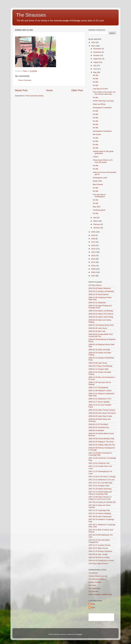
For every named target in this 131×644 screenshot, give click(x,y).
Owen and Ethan (99, 104)
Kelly (93, 604)
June (95, 69)
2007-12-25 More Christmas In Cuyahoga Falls (100, 454)
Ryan (93, 607)
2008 (93, 272)
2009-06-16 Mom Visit (97, 331)
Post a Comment (25, 80)
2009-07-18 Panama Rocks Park (101, 325)
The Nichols (93, 573)
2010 (93, 266)
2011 (93, 262)
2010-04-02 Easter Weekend (100, 288)
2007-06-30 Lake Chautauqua (100, 516)
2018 (93, 239)
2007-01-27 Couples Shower (100, 545)
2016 (93, 245)
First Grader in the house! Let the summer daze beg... (104, 93)
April (95, 218)
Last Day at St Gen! (100, 89)
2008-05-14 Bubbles (96, 430)
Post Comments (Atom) (35, 96)
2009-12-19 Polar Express (99, 294)
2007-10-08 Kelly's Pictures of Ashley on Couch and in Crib (100, 498)
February (97, 224)
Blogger (79, 634)
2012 (93, 259)
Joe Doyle (92, 585)
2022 (93, 42)
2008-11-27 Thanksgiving (98, 387)
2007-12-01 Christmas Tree (99, 463)
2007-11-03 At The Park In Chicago (102, 477)
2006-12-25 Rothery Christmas (100, 551)
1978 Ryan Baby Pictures (98, 564)
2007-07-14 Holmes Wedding (100, 513)
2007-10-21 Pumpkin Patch (99, 486)
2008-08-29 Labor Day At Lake (100, 416)
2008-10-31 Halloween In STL (100, 399)
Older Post (77, 90)
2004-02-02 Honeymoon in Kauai (101, 560)
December (97, 49)
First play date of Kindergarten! (99, 196)
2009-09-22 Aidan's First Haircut (101, 314)
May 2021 (97, 207)
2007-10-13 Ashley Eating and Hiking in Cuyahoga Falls (100, 493)
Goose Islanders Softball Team (100, 594)
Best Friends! (98, 184)
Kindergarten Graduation (102, 108)
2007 (93, 276)
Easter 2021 (98, 181)
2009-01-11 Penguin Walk (99, 369)
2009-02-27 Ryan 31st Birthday (100, 366)
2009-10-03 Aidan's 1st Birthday (101, 311)
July (95, 66)
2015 (93, 249)
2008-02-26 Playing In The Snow (101, 442)
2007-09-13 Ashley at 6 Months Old (102, 502)
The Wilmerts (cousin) (97, 579)
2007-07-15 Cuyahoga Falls (99, 510)
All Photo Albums (95, 285)
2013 (93, 256)
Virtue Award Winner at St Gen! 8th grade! (103, 161)
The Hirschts (93, 591)
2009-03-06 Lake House (98, 363)
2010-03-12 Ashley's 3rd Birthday (101, 291)
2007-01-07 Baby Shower (98, 548)
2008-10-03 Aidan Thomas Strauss (102, 410)
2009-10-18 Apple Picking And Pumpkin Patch (100, 307)
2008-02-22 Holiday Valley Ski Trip (102, 445)
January (97, 228)
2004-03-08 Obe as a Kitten (99, 557)
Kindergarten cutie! (100, 178)
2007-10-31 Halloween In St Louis (102, 480)
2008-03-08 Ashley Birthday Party (101, 439)
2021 (93, 46)
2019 (93, 235)
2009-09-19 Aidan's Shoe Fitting (101, 317)
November (97, 52)
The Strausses (31, 15)
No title (96, 75)
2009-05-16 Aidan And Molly (99, 350)
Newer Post (21, 90)
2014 (93, 252)
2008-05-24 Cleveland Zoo (99, 427)
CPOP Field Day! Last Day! (103, 101)
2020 (93, 232)
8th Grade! (97, 134)
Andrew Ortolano (95, 582)
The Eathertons (94, 588)
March (96, 221)
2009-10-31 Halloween (97, 303)
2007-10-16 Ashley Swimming (100, 489)
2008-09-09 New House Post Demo (102, 413)
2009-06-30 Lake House (98, 328)
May (95, 72)
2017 (93, 242)
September (98, 59)
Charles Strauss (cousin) (98, 576)
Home (49, 90)
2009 (93, 269)
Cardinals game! (99, 210)
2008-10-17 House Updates (99, 402)
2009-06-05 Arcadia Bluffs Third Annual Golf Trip (101, 335)
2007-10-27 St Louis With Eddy (100, 483)
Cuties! (96, 157)
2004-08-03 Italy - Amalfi (98, 554)
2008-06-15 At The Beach (98, 424)
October (97, 55)
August (96, 62)
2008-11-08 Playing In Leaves (100, 391)
